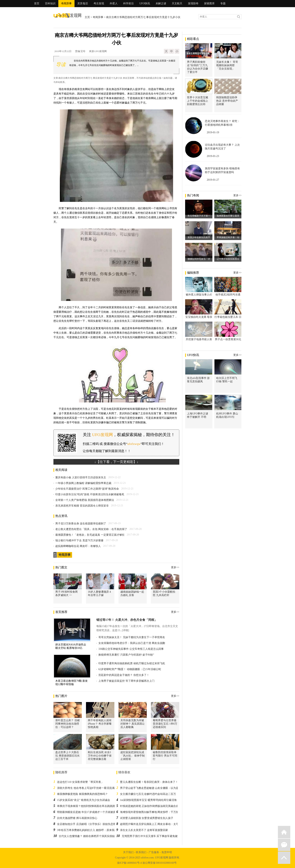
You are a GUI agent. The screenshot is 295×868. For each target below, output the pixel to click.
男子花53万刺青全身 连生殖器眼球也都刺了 (81, 524)
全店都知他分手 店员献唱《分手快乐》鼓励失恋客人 (88, 824)
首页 (37, 3)
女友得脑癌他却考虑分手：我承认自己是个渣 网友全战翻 (132, 643)
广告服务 (154, 852)
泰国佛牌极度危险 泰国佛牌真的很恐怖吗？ (82, 794)
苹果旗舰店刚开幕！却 (228, 237)
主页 (87, 17)
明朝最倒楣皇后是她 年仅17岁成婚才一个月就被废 (86, 812)
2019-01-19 (213, 132)
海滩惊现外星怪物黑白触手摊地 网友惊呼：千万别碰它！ (153, 812)
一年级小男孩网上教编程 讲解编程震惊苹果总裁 (83, 483)
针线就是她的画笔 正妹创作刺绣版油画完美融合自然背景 (153, 806)
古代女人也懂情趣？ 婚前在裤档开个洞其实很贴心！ (89, 836)
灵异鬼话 (83, 3)
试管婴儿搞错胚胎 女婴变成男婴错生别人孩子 (147, 818)
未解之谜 (161, 3)
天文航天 (177, 3)
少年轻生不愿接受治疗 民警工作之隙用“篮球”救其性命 (87, 489)
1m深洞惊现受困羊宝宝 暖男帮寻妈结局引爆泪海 (148, 800)
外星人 (114, 3)
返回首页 (284, 832)
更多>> (175, 567)
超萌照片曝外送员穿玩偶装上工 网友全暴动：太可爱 (151, 824)
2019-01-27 (213, 180)
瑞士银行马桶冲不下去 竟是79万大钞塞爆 (79, 540)
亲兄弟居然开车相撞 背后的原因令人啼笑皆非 (82, 506)
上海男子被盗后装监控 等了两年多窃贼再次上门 (126, 681)
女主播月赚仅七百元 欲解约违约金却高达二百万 (148, 794)
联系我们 (141, 852)
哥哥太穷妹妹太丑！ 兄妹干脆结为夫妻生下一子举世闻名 (132, 637)
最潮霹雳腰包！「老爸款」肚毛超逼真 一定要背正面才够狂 (90, 535)
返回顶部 (284, 858)
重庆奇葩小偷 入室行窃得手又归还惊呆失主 (81, 478)
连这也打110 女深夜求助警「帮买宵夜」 (80, 782)
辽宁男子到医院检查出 (228, 259)
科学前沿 (128, 3)
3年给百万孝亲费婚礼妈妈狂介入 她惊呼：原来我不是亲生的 (92, 830)
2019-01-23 (213, 156)
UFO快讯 (145, 3)
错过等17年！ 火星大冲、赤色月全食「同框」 (127, 620)
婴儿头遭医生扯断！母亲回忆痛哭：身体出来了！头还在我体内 (157, 782)
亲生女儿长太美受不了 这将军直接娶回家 (144, 830)
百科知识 (50, 3)
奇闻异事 (66, 3)
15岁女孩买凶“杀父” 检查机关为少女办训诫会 (84, 800)
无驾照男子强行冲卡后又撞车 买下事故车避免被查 (151, 836)
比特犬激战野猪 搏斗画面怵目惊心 (77, 818)
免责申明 (167, 852)
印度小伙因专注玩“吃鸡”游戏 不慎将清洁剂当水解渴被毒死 (90, 494)
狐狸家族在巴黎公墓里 (228, 216)
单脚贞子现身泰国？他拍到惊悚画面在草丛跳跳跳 (86, 806)
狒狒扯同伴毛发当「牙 (199, 259)
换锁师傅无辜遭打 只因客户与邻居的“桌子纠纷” (126, 655)
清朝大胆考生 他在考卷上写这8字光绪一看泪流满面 (87, 788)
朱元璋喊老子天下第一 (199, 216)
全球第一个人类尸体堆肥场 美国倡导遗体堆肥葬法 (85, 500)
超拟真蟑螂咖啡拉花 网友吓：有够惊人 (78, 546)
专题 (223, 3)
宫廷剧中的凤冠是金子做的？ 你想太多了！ (124, 675)
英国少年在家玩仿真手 (199, 237)
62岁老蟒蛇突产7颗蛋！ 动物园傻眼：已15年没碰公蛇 (130, 669)
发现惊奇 (193, 3)
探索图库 (209, 3)
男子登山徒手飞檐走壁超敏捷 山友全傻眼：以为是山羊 (152, 788)
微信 (284, 845)
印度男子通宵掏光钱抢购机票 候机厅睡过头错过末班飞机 (132, 663)
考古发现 (99, 3)
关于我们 (128, 852)
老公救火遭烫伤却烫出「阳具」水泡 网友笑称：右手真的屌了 (91, 529)
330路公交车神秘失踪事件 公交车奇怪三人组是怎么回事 (131, 649)
